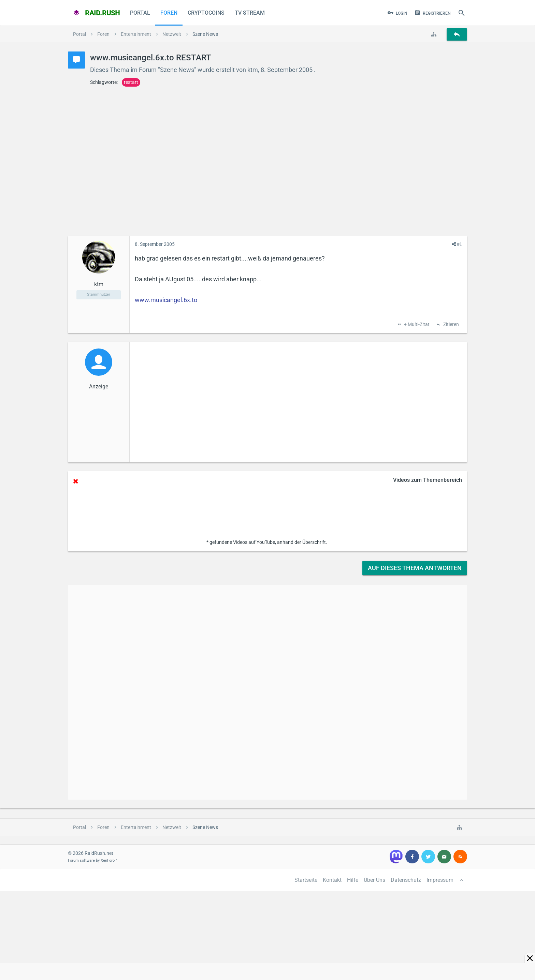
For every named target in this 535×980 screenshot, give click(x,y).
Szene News (177, 70)
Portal (140, 13)
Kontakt (332, 880)
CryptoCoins (206, 13)
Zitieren (451, 325)
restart (131, 82)
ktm (253, 70)
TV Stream (250, 13)
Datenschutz (406, 880)
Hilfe (353, 880)
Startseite (306, 880)
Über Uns (374, 880)
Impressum (440, 880)
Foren (169, 13)
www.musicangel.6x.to (166, 300)
